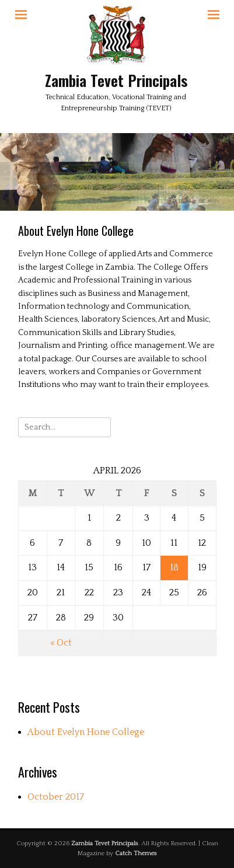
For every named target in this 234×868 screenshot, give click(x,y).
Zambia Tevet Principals (116, 80)
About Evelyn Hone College (86, 732)
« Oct (61, 643)
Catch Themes (136, 853)
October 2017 (56, 797)
